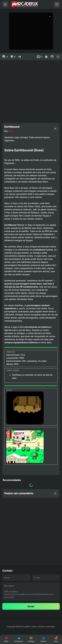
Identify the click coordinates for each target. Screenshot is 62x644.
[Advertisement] (31, 90)
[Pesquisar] (57, 4)
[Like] (13, 57)
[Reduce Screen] (52, 57)
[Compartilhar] (20, 57)
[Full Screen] (58, 57)
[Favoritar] (46, 57)
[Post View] (39, 57)
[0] (5, 57)
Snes (11, 131)
